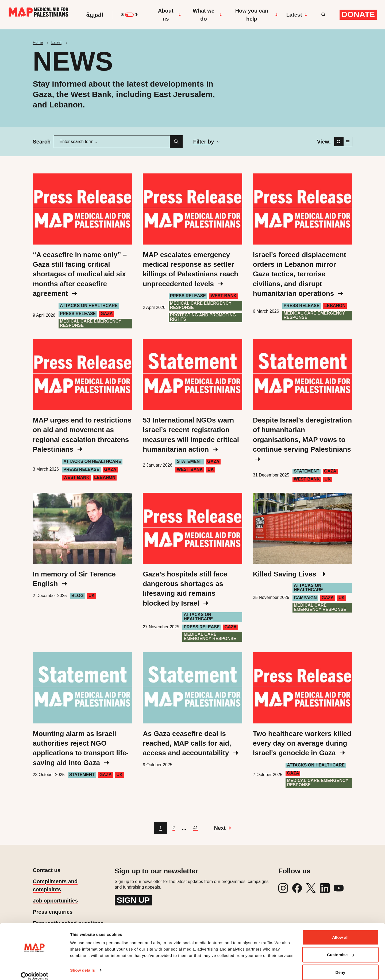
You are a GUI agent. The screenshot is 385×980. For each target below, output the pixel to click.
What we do (208, 15)
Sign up (133, 900)
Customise (341, 948)
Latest (297, 15)
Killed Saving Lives (289, 574)
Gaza (107, 314)
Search (42, 142)
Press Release (78, 314)
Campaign (305, 598)
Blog (78, 596)
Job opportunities (55, 901)
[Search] (176, 142)
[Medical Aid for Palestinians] (38, 15)
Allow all (340, 931)
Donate (358, 14)
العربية (95, 15)
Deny (340, 966)
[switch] (129, 15)
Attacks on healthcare (89, 306)
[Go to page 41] (196, 828)
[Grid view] (339, 142)
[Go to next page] (222, 828)
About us (170, 15)
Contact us (47, 870)
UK (211, 469)
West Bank (224, 296)
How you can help (257, 15)
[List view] (348, 142)
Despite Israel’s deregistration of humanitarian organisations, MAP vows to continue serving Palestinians (302, 439)
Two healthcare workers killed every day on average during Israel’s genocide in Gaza (302, 743)
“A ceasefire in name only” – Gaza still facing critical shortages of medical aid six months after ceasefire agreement (80, 274)
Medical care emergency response (91, 323)
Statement (189, 461)
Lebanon (335, 306)
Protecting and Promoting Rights (203, 317)
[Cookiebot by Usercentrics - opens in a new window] (35, 970)
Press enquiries (53, 912)
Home (38, 42)
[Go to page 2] (174, 828)
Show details (82, 964)
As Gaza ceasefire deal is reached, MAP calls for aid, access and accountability (190, 743)
